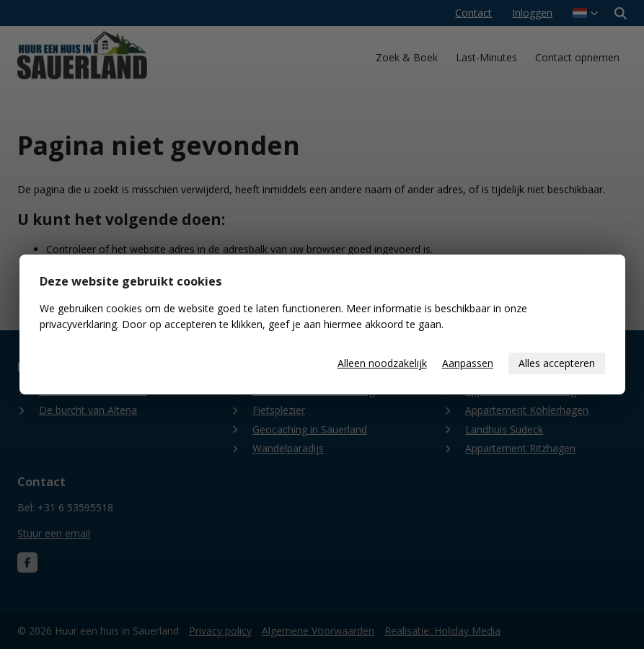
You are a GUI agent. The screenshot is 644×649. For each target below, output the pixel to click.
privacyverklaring (78, 324)
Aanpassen (468, 363)
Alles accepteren (557, 363)
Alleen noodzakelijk (382, 363)
